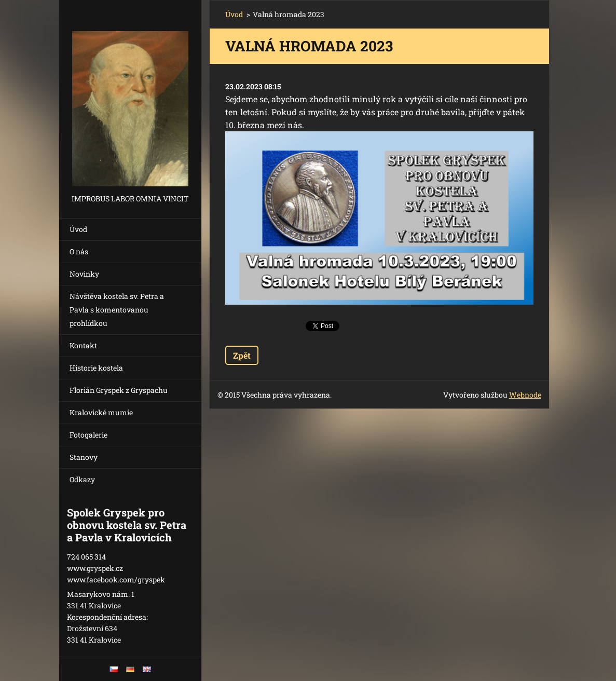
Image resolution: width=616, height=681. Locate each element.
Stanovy (84, 457)
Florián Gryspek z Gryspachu (119, 390)
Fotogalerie (88, 435)
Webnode (525, 395)
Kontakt (83, 345)
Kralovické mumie (101, 412)
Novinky (84, 274)
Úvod (78, 229)
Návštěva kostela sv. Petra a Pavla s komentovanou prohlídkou (117, 310)
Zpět (242, 355)
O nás (79, 251)
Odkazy (82, 479)
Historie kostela (96, 368)
